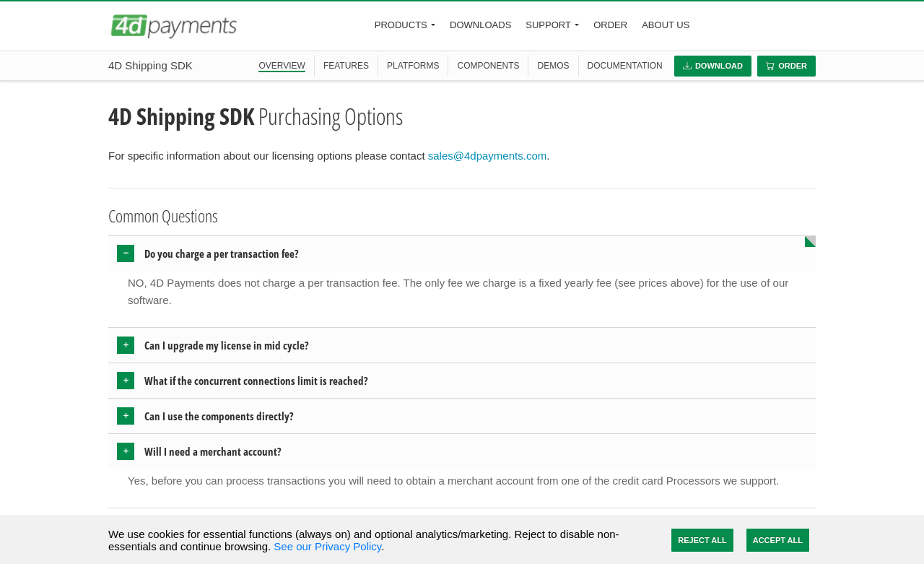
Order (610, 25)
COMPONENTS (488, 66)
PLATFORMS (413, 66)
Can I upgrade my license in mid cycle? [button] (227, 345)
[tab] (462, 253)
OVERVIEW (282, 66)
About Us (666, 25)
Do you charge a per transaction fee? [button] (222, 253)
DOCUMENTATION (625, 66)
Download (713, 66)
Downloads (480, 25)
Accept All (778, 540)
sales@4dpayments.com (487, 156)
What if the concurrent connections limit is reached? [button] (256, 381)
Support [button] (548, 25)
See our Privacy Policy (327, 546)
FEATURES (346, 66)
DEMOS (553, 66)
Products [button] (401, 25)
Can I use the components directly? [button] (219, 416)
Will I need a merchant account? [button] (213, 451)
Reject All (702, 540)
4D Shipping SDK (151, 65)
